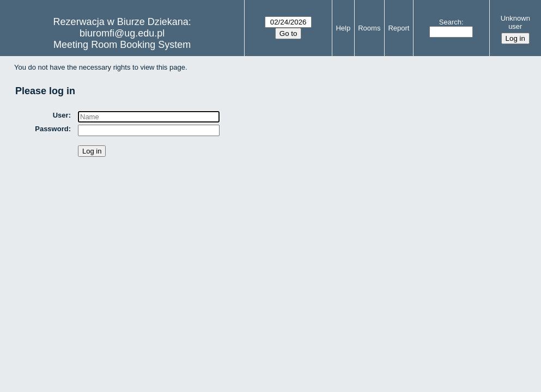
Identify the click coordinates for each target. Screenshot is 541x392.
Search (450, 22)
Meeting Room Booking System (122, 45)
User (61, 115)
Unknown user (515, 22)
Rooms (369, 28)
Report (399, 28)
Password (51, 129)
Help (343, 28)
